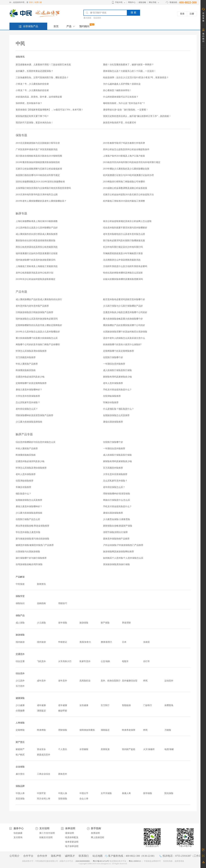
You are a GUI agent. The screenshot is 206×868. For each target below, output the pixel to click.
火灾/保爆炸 (149, 749)
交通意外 (20, 654)
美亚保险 (20, 799)
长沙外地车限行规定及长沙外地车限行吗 (123, 247)
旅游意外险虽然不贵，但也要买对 (120, 123)
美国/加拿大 (85, 642)
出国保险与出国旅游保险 (28, 552)
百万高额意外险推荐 (26, 357)
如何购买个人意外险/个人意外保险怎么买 (123, 558)
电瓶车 (125, 661)
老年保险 (63, 623)
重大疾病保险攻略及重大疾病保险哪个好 (123, 319)
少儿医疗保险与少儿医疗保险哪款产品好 (123, 306)
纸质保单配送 (72, 837)
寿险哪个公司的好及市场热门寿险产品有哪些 (38, 345)
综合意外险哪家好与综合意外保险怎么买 (36, 442)
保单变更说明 (72, 842)
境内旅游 (20, 642)
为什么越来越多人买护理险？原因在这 (122, 84)
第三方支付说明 (47, 833)
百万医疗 (105, 705)
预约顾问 (84, 26)
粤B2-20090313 (135, 861)
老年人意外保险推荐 (113, 383)
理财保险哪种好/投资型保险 (117, 494)
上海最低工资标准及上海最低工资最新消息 (37, 266)
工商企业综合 (44, 774)
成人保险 (20, 623)
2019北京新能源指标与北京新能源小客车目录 (38, 143)
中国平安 (41, 793)
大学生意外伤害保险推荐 (28, 396)
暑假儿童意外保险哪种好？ (29, 390)
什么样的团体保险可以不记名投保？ (121, 97)
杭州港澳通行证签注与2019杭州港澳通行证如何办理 (128, 175)
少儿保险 (41, 623)
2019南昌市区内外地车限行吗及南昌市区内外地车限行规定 (132, 162)
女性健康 (84, 705)
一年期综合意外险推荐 (114, 364)
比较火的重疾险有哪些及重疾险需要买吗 (123, 279)
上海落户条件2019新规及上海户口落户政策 (124, 156)
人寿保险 (20, 723)
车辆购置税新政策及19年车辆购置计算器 (123, 253)
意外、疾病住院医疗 (111, 681)
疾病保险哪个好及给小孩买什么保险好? (122, 345)
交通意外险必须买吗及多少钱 (30, 377)
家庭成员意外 (44, 755)
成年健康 (41, 705)
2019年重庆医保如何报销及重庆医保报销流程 (38, 162)
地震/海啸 (169, 749)
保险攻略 (142, 2)
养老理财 (126, 623)
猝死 (145, 681)
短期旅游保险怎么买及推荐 (116, 415)
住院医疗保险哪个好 (113, 357)
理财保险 (63, 730)
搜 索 (133, 12)
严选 (69, 26)
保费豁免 (169, 705)
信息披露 (18, 833)
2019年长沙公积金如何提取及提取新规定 (36, 279)
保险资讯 (20, 57)
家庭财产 (20, 749)
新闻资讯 (41, 584)
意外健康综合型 (130, 681)
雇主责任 (20, 774)
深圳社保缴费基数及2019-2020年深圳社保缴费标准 (40, 182)
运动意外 (169, 681)
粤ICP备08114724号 (101, 861)
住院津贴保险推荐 (112, 396)
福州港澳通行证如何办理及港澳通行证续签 (37, 253)
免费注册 (38, 2)
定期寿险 (20, 730)
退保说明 (70, 833)
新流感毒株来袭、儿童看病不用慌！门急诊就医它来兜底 (43, 65)
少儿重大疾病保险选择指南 (29, 422)
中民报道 (20, 584)
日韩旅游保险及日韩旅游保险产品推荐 (34, 312)
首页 (56, 26)
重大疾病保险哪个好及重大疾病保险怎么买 (37, 338)
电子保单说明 (72, 846)
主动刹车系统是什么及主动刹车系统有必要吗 (125, 266)
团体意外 (63, 774)
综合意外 (97, 18)
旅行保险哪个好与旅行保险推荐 (31, 558)
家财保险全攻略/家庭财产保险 (118, 526)
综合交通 (20, 661)
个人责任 (63, 749)
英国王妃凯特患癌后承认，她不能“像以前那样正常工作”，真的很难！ (137, 116)
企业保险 (20, 767)
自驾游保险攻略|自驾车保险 (29, 564)
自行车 (147, 661)
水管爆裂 (84, 749)
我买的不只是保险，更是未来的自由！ (34, 123)
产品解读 (20, 577)
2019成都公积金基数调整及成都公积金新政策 (125, 188)
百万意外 (20, 686)
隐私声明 (56, 856)
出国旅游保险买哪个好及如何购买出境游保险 (125, 332)
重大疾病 (87, 18)
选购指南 (41, 603)
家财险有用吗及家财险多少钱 (117, 377)
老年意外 (63, 681)
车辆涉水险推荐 (111, 403)
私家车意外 (85, 661)
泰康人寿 (126, 793)
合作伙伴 (42, 856)
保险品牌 (20, 786)
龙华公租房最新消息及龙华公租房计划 (34, 273)
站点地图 (98, 856)
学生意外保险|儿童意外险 (28, 532)
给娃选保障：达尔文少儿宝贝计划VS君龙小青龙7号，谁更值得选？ (136, 78)
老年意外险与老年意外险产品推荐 (32, 306)
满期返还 (41, 711)
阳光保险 (169, 793)
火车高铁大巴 (65, 661)
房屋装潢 (105, 749)
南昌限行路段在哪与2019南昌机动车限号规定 (38, 175)
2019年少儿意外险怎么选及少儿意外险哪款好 (38, 332)
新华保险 (148, 793)
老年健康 (63, 705)
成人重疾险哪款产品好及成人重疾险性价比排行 (39, 299)
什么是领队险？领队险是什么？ (119, 409)
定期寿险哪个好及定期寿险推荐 (119, 351)
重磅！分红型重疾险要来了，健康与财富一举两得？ (128, 65)
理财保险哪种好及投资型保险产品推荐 (34, 415)
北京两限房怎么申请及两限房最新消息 (122, 260)
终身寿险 (41, 730)
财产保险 (105, 623)
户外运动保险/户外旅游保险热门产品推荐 (123, 545)
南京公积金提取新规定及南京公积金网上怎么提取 (127, 221)
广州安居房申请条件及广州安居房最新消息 (37, 149)
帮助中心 (132, 2)
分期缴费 (20, 711)
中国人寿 (20, 793)
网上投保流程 (98, 837)
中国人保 (63, 793)
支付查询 (18, 837)
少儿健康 (20, 705)
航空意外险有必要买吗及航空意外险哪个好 (124, 299)
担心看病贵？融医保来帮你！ (117, 90)
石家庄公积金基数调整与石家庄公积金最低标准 (39, 169)
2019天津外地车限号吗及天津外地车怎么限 (37, 195)
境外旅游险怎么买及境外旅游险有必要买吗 (37, 319)
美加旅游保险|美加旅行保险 (117, 564)
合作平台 (28, 856)
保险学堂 (20, 596)
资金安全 (41, 749)
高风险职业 (85, 681)
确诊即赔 (63, 711)
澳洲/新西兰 (107, 642)
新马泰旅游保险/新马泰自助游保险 (33, 539)
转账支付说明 (46, 837)
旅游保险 (84, 623)
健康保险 (20, 698)
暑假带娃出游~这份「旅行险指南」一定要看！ (126, 110)
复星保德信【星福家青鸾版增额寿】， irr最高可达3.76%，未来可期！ (50, 110)
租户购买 (20, 755)
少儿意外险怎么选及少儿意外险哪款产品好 (37, 228)
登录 (31, 2)
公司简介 (14, 856)
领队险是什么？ (23, 494)
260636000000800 (82, 861)
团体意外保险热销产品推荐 (116, 539)
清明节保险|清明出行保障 (115, 532)
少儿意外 (20, 681)
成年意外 (41, 681)
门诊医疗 (148, 705)
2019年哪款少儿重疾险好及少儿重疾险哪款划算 (126, 169)
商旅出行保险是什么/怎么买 (117, 500)
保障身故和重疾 (87, 730)
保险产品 (20, 616)
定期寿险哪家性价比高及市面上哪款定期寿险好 (39, 325)
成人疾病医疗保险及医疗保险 (117, 370)
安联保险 (63, 799)
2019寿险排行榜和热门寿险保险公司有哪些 (124, 182)
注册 (192, 14)
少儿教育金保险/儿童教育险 (117, 519)
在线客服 (203, 17)
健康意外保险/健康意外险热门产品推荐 (35, 545)
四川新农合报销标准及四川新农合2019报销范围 (39, 156)
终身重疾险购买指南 (26, 370)
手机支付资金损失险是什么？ (117, 390)
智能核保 (126, 705)
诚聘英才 (70, 856)
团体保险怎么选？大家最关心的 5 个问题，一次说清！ (130, 71)
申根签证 (63, 642)
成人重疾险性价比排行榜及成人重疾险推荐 (37, 234)
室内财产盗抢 (129, 749)
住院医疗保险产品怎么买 (28, 519)
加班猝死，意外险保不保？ (29, 103)
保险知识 (20, 603)
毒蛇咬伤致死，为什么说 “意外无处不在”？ (124, 103)
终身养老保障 (129, 730)
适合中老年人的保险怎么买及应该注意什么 (124, 338)
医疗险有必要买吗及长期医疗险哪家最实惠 (124, 241)
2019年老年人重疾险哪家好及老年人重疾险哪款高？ (41, 201)
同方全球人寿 (44, 799)
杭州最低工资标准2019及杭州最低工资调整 (124, 201)
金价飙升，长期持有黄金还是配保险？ (34, 71)
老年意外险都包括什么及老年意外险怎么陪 (124, 234)
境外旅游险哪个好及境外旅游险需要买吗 (36, 260)
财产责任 (20, 742)
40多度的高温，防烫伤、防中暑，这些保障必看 (39, 97)
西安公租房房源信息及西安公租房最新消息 (37, 247)
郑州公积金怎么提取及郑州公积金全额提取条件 (126, 149)
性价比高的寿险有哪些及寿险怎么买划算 (123, 273)
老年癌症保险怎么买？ (27, 409)
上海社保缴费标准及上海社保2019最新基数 (37, 221)
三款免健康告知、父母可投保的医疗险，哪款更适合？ (42, 78)
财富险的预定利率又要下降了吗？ (32, 116)
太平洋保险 (106, 793)
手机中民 (119, 2)
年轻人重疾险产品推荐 (27, 364)
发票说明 (95, 833)
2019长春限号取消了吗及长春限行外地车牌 (124, 143)
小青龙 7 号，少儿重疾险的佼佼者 (32, 84)
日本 (124, 642)
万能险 (168, 730)
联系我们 (84, 856)
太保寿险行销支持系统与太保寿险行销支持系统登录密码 (43, 188)
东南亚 (147, 642)
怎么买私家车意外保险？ (28, 403)
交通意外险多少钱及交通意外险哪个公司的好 (125, 312)
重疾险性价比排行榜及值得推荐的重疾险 (36, 241)
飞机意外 (41, 661)
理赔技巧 (63, 603)
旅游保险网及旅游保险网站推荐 (119, 552)
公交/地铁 (105, 661)
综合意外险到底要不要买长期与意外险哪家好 (125, 228)
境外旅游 (41, 642)
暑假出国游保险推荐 (113, 422)
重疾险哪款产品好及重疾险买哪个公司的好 (124, 325)
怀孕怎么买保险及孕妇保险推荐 (31, 351)
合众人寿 (84, 799)
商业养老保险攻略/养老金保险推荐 (33, 526)
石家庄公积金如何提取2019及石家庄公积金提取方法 (128, 195)
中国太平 (84, 793)
